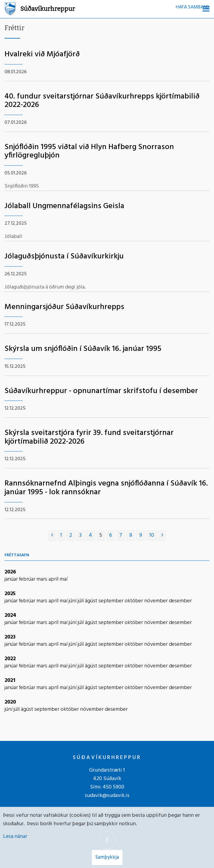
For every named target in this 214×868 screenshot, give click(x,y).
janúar (12, 579)
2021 (10, 681)
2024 (10, 615)
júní (73, 601)
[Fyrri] (52, 535)
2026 (10, 572)
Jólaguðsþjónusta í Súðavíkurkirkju (64, 256)
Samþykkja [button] (107, 857)
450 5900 (113, 787)
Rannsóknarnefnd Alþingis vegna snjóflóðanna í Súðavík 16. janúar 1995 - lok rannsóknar (106, 488)
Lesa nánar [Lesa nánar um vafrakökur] (15, 837)
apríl (54, 579)
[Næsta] (162, 535)
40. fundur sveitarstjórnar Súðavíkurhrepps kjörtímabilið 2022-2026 (102, 101)
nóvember (157, 601)
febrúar (28, 579)
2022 (10, 659)
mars (42, 579)
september (112, 601)
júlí (81, 601)
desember (180, 601)
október (134, 601)
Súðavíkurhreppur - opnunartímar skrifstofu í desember (101, 391)
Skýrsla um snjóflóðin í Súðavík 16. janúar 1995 (83, 349)
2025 (10, 594)
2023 (10, 637)
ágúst (92, 601)
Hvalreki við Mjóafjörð (42, 54)
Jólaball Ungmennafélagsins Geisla (64, 206)
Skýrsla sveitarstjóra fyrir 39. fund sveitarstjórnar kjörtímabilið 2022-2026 (89, 437)
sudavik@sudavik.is (107, 796)
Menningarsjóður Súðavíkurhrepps (64, 307)
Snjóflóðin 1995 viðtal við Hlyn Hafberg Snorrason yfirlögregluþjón (89, 151)
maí (64, 579)
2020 (10, 702)
